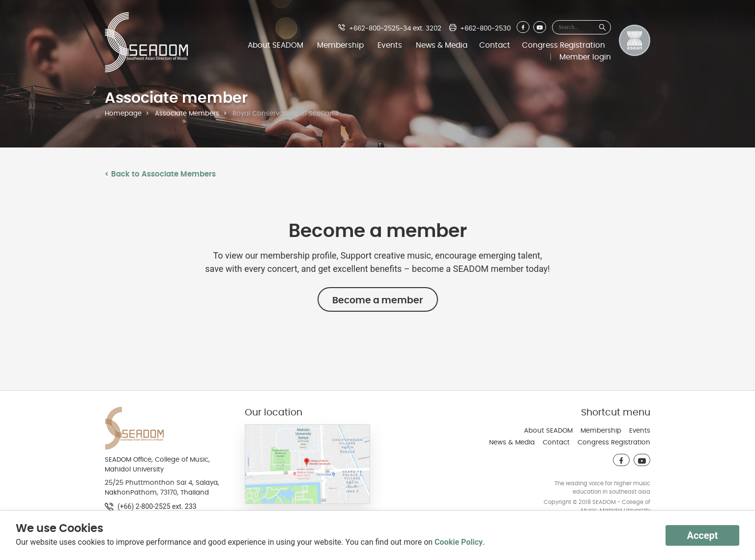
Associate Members (187, 114)
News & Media (442, 45)
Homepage (123, 114)
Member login (585, 57)
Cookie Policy (459, 542)
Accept (702, 535)
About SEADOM (276, 45)
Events (390, 45)
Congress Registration (564, 45)
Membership (340, 45)
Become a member (378, 300)
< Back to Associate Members (160, 174)
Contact (495, 45)
